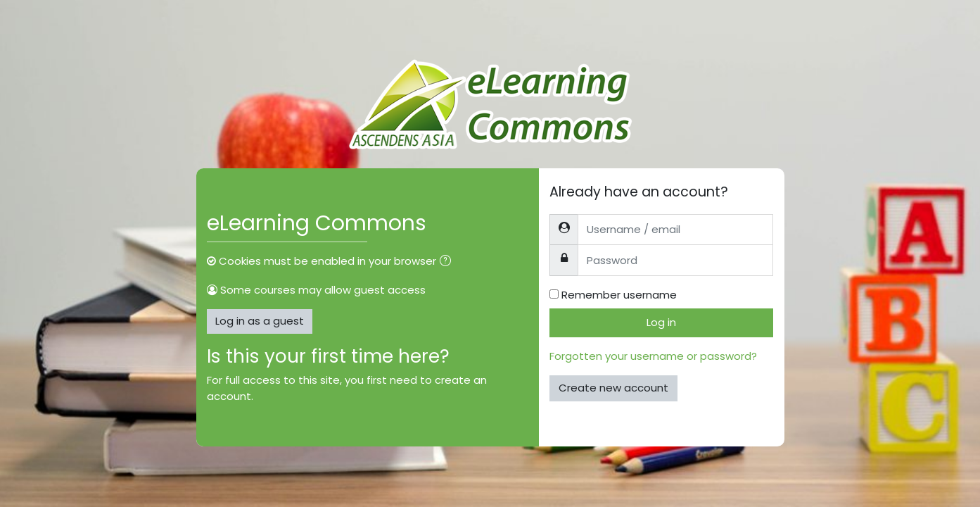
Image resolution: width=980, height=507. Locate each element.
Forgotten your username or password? (653, 356)
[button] (448, 262)
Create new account (613, 388)
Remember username (619, 295)
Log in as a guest (260, 321)
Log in (661, 322)
